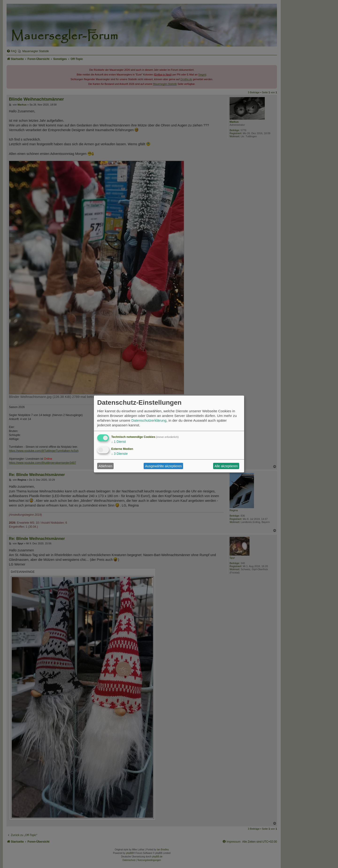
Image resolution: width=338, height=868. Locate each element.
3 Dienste (119, 454)
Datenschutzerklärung (149, 420)
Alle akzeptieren (226, 466)
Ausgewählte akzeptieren (163, 466)
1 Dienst (119, 442)
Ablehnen (106, 466)
